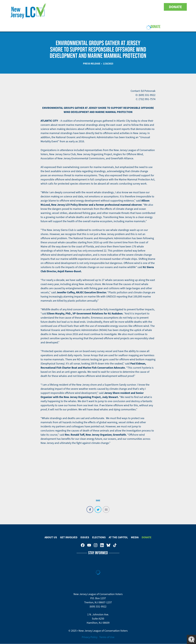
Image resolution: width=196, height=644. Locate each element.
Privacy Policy (90, 637)
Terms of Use (107, 637)
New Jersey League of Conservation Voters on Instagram (139, 7)
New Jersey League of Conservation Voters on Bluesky (152, 7)
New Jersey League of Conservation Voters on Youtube (133, 7)
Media (135, 537)
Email (106, 508)
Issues (81, 26)
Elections (99, 26)
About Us (42, 26)
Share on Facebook (90, 508)
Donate (175, 7)
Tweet (98, 508)
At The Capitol (118, 537)
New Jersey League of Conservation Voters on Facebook (126, 7)
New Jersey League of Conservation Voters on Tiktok (158, 7)
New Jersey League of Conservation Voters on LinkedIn (145, 7)
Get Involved (62, 26)
